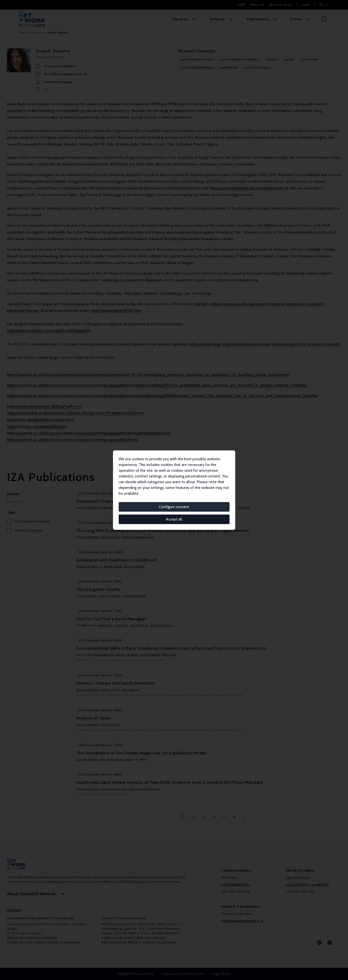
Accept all (174, 519)
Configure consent (174, 507)
